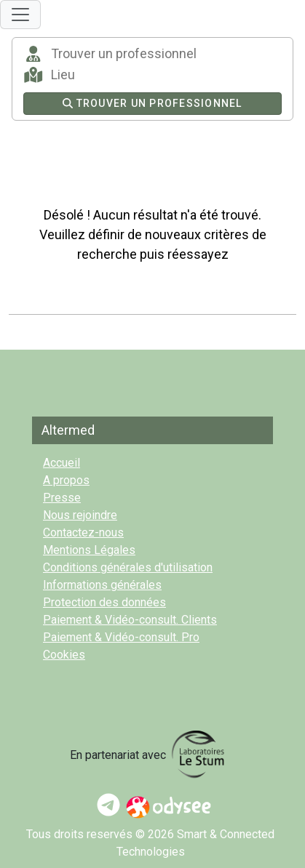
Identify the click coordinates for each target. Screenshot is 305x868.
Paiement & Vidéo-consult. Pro (121, 637)
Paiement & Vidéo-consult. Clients (130, 620)
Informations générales (102, 585)
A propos (66, 480)
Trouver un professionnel (152, 103)
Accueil (62, 463)
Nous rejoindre (80, 515)
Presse (62, 498)
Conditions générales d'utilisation (128, 567)
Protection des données (104, 602)
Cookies (64, 655)
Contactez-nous (83, 533)
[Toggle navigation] (20, 15)
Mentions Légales (89, 550)
